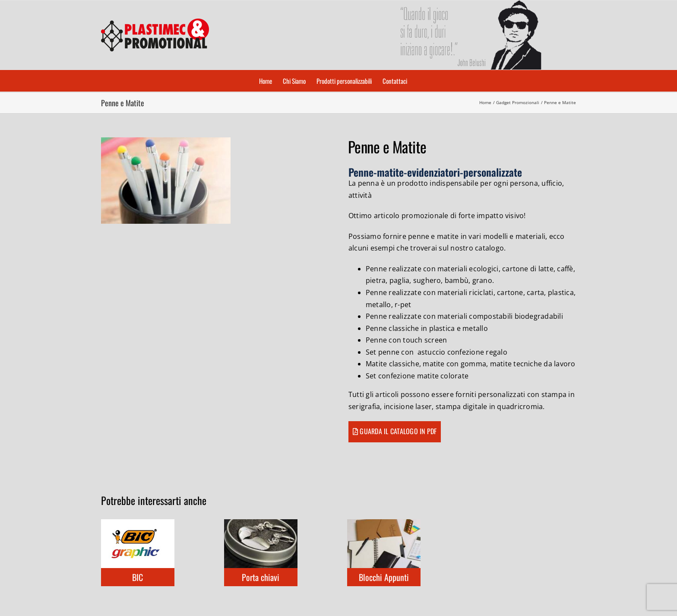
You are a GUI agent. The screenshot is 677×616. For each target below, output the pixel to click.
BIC (138, 577)
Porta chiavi (261, 577)
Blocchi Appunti (384, 577)
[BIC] (138, 524)
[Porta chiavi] (261, 524)
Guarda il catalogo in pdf (398, 431)
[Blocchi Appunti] (384, 524)
